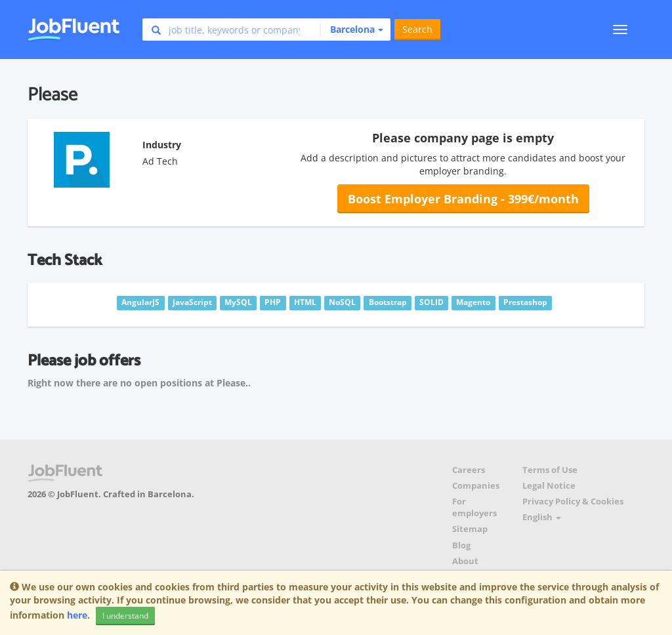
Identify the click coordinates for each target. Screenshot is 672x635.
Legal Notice (549, 486)
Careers (469, 470)
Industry (162, 145)
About (465, 561)
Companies (476, 486)
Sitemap (470, 529)
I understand (125, 616)
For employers (474, 507)
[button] (351, 30)
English (542, 517)
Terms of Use (550, 470)
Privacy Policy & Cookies (573, 502)
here (77, 615)
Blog (461, 545)
